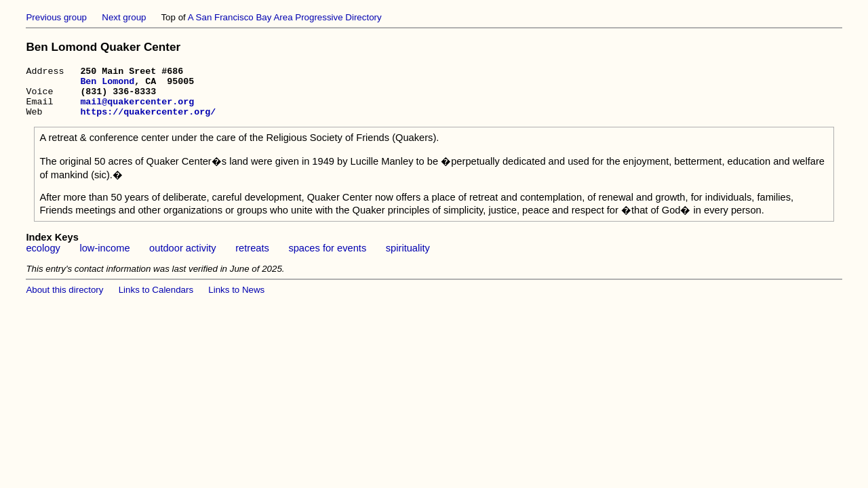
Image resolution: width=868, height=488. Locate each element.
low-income (104, 258)
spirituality (408, 258)
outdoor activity (183, 258)
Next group (124, 17)
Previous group (56, 17)
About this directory (64, 300)
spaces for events (327, 258)
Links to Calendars (156, 300)
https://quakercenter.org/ (148, 121)
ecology (43, 258)
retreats (252, 258)
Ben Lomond (107, 85)
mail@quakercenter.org (137, 109)
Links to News (236, 300)
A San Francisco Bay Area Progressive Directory (285, 17)
